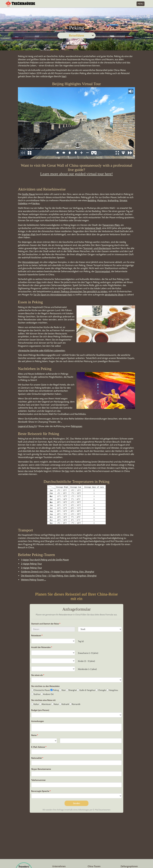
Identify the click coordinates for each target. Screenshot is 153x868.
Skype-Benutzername (41, 769)
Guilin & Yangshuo (86, 690)
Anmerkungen (38, 721)
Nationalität (37, 758)
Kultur (35, 704)
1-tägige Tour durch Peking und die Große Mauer (45, 560)
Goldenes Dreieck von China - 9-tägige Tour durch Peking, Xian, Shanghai (57, 572)
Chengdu (101, 690)
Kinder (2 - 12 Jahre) (87, 661)
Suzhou (36, 694)
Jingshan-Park (29, 234)
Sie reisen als (37, 675)
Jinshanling (113, 200)
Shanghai (71, 690)
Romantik (75, 704)
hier (64, 76)
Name (34, 735)
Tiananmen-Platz (111, 225)
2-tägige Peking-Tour (31, 564)
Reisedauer (36, 635)
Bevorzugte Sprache (40, 791)
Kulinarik (64, 704)
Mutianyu (102, 200)
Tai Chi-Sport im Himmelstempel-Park (53, 295)
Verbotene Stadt (93, 228)
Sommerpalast (103, 271)
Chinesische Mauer (41, 690)
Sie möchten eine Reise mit (43, 700)
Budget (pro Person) (40, 710)
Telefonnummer (38, 780)
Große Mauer (28, 194)
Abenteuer (45, 704)
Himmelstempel (30, 262)
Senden (76, 803)
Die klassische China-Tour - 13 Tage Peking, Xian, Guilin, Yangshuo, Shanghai (59, 576)
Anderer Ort (47, 694)
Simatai (123, 200)
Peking (55, 690)
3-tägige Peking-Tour (31, 568)
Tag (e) (81, 641)
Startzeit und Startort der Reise (45, 624)
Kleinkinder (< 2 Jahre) (87, 669)
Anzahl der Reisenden (41, 647)
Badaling (92, 200)
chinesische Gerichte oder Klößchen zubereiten (41, 351)
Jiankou (36, 203)
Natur (55, 704)
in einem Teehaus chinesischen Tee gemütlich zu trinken (80, 291)
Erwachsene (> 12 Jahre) (88, 653)
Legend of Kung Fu (27, 426)
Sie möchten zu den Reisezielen (45, 686)
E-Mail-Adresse (38, 747)
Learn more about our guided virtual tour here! (76, 174)
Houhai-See (68, 248)
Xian (62, 690)
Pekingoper (76, 426)
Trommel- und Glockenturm (97, 248)
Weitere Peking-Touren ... (33, 580)
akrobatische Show (114, 295)
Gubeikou (23, 203)
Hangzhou (112, 690)
